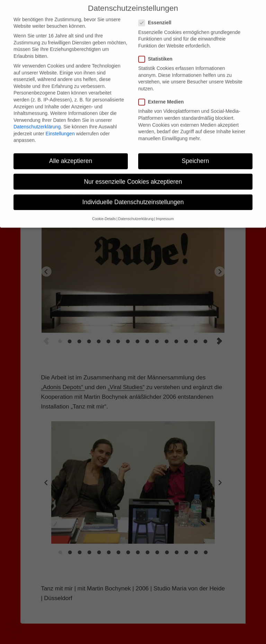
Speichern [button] (196, 150)
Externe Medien (163, 91)
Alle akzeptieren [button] (71, 150)
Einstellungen (60, 123)
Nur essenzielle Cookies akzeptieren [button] (133, 171)
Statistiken (158, 48)
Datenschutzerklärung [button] (136, 208)
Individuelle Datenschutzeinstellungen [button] (133, 191)
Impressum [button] (165, 208)
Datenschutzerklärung (37, 116)
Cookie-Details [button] (104, 208)
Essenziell (157, 12)
